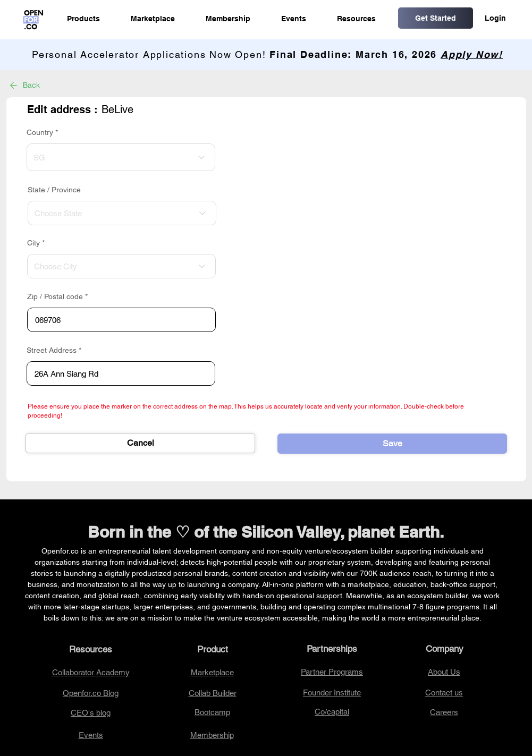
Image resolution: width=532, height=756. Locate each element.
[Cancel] (140, 443)
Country (40, 132)
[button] (83, 19)
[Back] (32, 85)
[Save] (392, 444)
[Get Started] (436, 18)
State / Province (54, 190)
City (33, 243)
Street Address (52, 350)
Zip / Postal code (55, 296)
